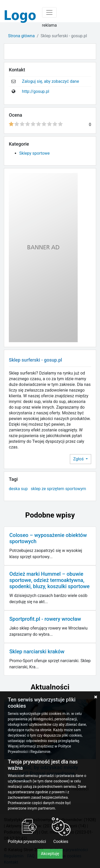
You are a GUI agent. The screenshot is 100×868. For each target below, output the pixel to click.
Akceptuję (50, 854)
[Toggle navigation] (49, 12)
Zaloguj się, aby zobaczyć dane (51, 81)
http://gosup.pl (36, 91)
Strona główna (21, 36)
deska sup (18, 489)
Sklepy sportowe (34, 153)
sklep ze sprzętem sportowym (59, 489)
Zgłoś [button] (79, 459)
